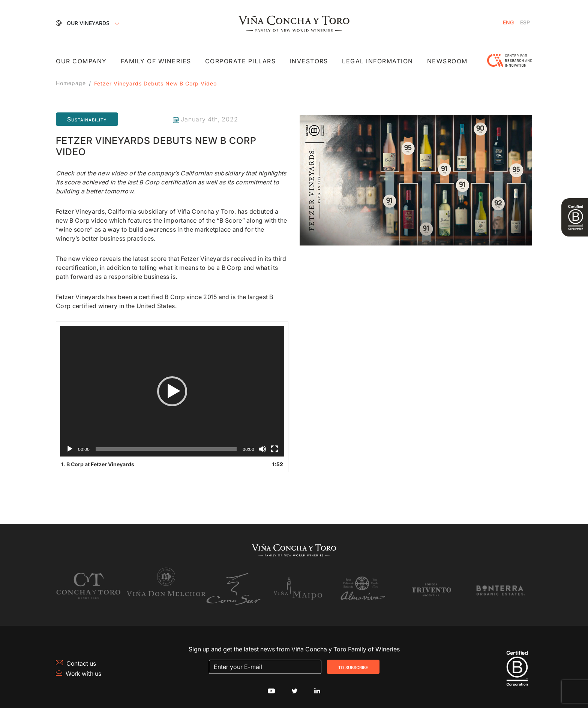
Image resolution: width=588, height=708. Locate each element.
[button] (172, 391)
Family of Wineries (156, 61)
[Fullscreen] (274, 449)
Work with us (79, 671)
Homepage (71, 83)
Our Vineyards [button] (83, 23)
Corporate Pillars (241, 61)
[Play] (70, 449)
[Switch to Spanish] (525, 23)
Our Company (81, 61)
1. (98, 464)
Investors (309, 61)
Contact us (76, 660)
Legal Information (377, 61)
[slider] (166, 449)
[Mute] (262, 449)
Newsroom (447, 61)
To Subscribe (353, 664)
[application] (172, 391)
